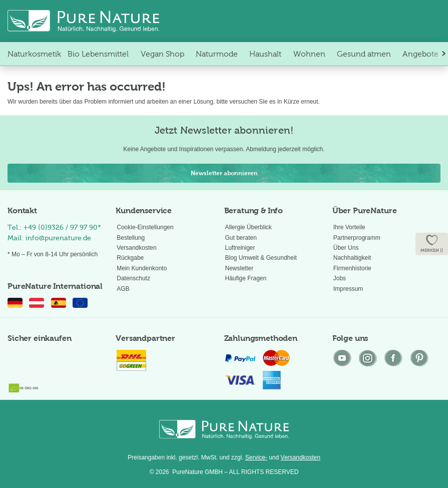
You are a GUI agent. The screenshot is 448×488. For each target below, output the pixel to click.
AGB (123, 289)
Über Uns (346, 248)
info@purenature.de (58, 238)
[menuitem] (34, 54)
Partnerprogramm (357, 238)
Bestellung (131, 238)
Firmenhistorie (352, 268)
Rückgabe (130, 258)
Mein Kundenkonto (142, 268)
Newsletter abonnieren (224, 173)
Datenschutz (133, 278)
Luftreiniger (240, 248)
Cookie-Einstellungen (145, 227)
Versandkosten (136, 248)
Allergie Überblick (249, 227)
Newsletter (240, 268)
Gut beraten (241, 238)
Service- (256, 457)
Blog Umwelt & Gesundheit (261, 258)
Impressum (348, 289)
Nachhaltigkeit (352, 258)
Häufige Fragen (246, 278)
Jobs (340, 278)
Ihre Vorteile (349, 227)
